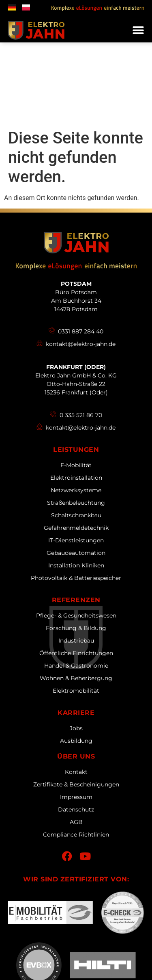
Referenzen (76, 517)
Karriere (76, 629)
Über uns (76, 673)
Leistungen (76, 366)
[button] (138, 30)
